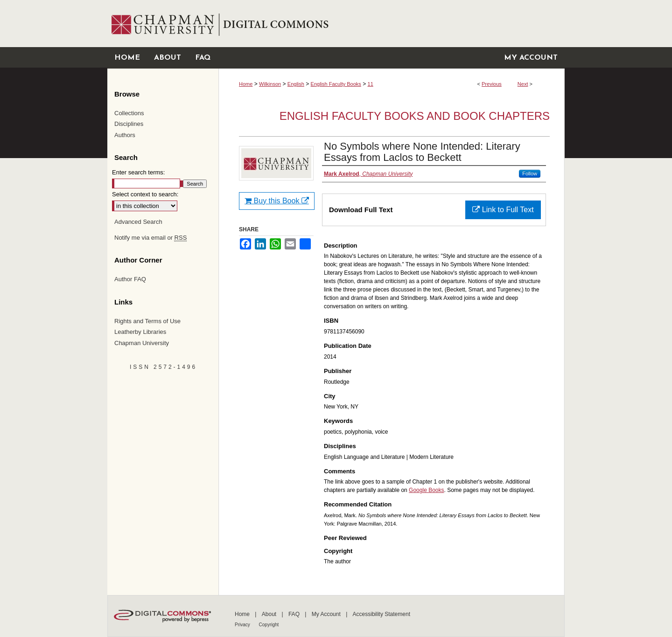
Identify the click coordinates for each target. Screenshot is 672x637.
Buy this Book (277, 201)
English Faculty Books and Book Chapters (415, 116)
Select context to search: (145, 194)
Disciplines (129, 124)
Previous (492, 84)
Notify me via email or (150, 238)
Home (246, 84)
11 (371, 84)
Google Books (426, 490)
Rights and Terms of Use (147, 321)
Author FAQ (130, 279)
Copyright (269, 625)
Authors (125, 135)
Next (523, 84)
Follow (530, 173)
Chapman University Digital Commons (391, 24)
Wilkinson (270, 84)
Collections (129, 113)
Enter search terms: (138, 172)
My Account (327, 614)
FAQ (295, 614)
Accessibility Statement (381, 614)
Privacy (243, 625)
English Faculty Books (336, 84)
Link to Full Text (503, 210)
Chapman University (142, 343)
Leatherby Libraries (140, 332)
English (296, 84)
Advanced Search (138, 222)
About (270, 614)
